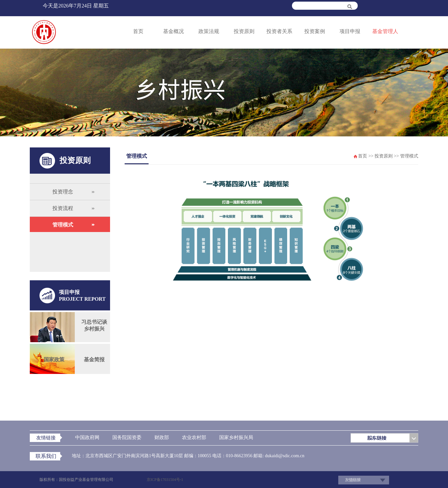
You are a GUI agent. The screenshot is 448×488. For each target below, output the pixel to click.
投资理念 (63, 192)
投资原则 (244, 31)
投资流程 (63, 208)
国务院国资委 (127, 437)
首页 (138, 31)
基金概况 (174, 31)
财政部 (162, 437)
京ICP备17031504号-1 (165, 480)
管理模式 (63, 225)
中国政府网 (87, 437)
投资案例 (315, 31)
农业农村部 (194, 437)
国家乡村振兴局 (236, 437)
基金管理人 (385, 31)
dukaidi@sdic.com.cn (284, 456)
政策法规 (209, 31)
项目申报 (350, 31)
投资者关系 (279, 31)
